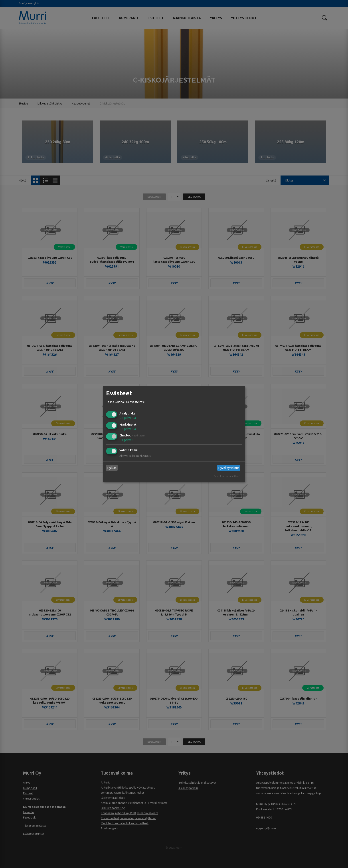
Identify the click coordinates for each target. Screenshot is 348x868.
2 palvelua (128, 418)
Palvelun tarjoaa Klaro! (227, 476)
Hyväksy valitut (229, 468)
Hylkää (112, 468)
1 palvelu (127, 440)
